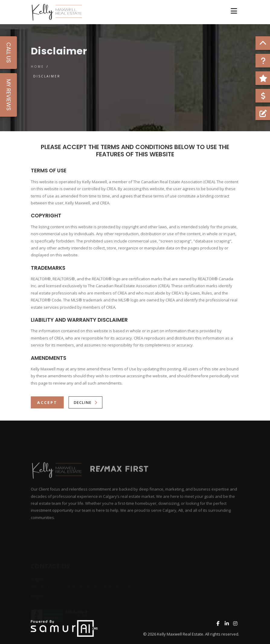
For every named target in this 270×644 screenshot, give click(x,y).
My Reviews (9, 95)
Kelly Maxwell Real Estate (180, 634)
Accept (47, 402)
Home (37, 67)
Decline (83, 402)
